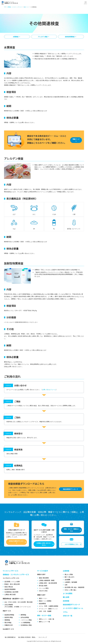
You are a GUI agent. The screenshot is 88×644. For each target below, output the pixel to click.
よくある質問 (68, 593)
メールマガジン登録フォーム (73, 608)
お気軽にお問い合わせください (44, 544)
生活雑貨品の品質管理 (11, 592)
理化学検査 (8, 622)
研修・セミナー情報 (44, 615)
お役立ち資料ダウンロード (16, 542)
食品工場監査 (9, 587)
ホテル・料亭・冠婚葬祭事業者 (49, 606)
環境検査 (7, 620)
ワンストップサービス (10, 571)
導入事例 (66, 597)
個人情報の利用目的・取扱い (27, 637)
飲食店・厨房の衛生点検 (12, 584)
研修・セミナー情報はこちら (71, 530)
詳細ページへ (76, 140)
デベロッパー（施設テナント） (49, 609)
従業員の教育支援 (10, 594)
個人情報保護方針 (10, 637)
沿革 (66, 585)
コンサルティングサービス (11, 578)
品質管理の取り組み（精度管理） (75, 587)
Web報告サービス (8, 629)
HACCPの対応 (43, 591)
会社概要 (67, 580)
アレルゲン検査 (43, 37)
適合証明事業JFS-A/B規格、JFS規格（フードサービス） (18, 606)
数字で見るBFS (69, 577)
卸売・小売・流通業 (45, 611)
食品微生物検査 (9, 615)
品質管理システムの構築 (12, 582)
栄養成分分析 (9, 625)
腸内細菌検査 (25, 617)
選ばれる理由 (69, 574)
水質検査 (16, 37)
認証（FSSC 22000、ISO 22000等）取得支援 (18, 602)
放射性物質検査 (70, 37)
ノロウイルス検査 (26, 620)
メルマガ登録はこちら (71, 544)
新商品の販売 (43, 586)
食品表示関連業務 (10, 589)
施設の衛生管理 (44, 578)
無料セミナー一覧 (44, 622)
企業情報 (66, 571)
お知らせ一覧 (68, 616)
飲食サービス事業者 (45, 601)
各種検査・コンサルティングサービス (16, 574)
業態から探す (41, 595)
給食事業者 (42, 603)
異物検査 (23, 615)
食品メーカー (43, 598)
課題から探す (41, 574)
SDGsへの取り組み (71, 590)
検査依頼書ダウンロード (70, 489)
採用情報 (66, 601)
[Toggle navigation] (86, 3)
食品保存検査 (9, 617)
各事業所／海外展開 (71, 582)
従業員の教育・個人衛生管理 (48, 583)
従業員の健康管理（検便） (47, 580)
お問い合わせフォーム (49, 390)
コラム (65, 612)
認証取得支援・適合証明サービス (13, 599)
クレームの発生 (44, 588)
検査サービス (7, 611)
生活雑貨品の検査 (26, 625)
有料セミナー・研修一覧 (46, 619)
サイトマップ (43, 637)
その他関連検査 (25, 622)
